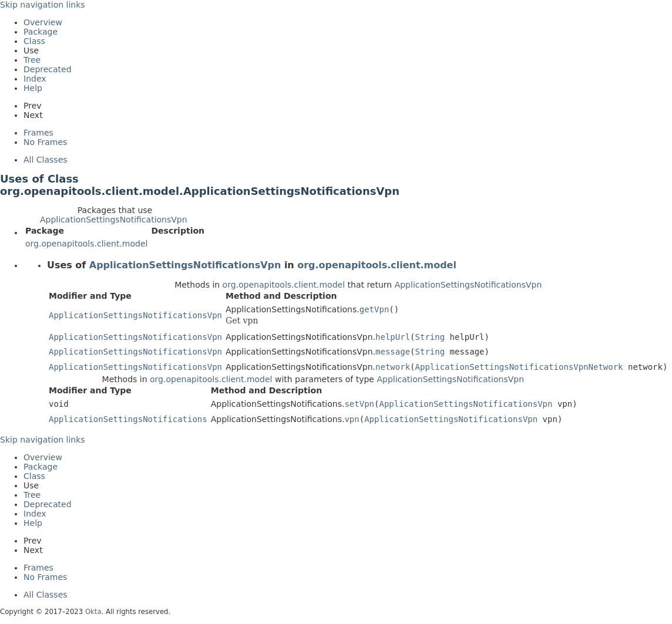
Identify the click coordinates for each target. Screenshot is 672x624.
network (393, 367)
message (393, 352)
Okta (93, 612)
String (430, 337)
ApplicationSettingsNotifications (128, 419)
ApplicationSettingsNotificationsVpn (114, 220)
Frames (38, 133)
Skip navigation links (43, 5)
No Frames (45, 142)
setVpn (359, 404)
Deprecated (48, 69)
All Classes (46, 160)
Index (35, 79)
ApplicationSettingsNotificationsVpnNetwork (519, 367)
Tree (32, 60)
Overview (43, 22)
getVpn (374, 309)
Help (33, 88)
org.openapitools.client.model (86, 244)
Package (41, 32)
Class (34, 41)
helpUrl (393, 337)
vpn (352, 419)
